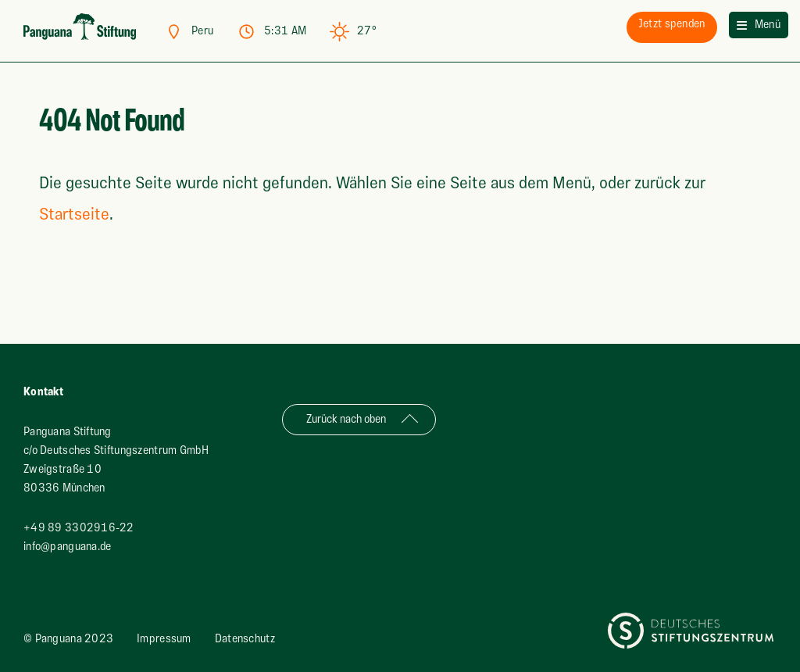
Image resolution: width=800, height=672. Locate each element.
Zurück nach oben (346, 419)
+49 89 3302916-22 (79, 528)
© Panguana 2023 (68, 639)
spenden (672, 24)
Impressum (164, 639)
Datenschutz (245, 639)
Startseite (74, 214)
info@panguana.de (67, 547)
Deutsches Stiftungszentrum (676, 622)
